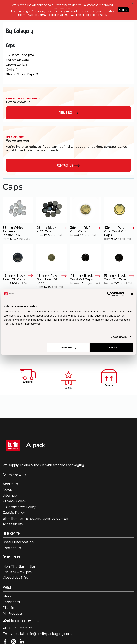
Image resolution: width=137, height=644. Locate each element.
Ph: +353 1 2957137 (17, 628)
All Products (13, 613)
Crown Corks (18, 65)
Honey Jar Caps (20, 60)
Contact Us (68, 165)
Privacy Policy (14, 501)
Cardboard (11, 602)
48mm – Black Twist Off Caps (85, 278)
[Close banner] (132, 294)
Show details (119, 337)
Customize (68, 348)
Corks (12, 70)
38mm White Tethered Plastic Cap (18, 231)
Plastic (8, 608)
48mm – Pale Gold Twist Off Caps (52, 279)
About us (68, 113)
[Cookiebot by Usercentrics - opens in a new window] (110, 294)
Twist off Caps (20, 55)
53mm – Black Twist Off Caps (119, 278)
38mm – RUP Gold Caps (85, 230)
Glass (7, 596)
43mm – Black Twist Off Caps (18, 278)
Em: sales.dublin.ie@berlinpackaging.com (37, 634)
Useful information (18, 542)
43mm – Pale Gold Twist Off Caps (119, 231)
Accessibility (13, 524)
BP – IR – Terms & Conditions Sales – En (35, 518)
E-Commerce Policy (19, 507)
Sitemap (10, 495)
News (7, 490)
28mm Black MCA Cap (52, 230)
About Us (10, 484)
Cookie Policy (14, 513)
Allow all (112, 348)
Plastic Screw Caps (23, 74)
